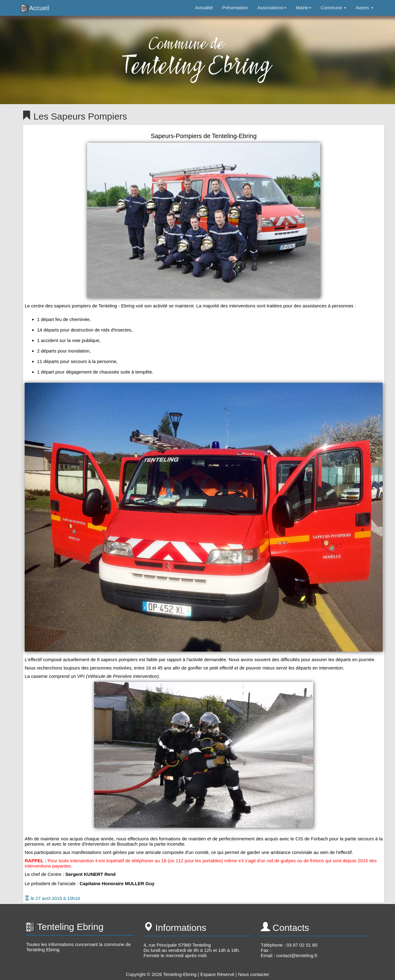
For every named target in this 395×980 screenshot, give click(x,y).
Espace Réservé (217, 974)
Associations (272, 8)
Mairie (304, 8)
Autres (364, 8)
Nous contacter (254, 974)
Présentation (235, 8)
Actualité (204, 8)
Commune (333, 8)
